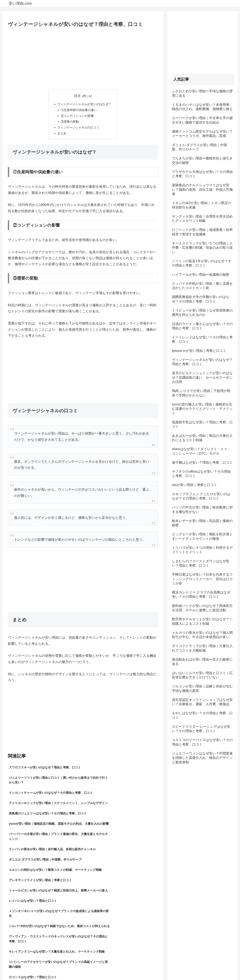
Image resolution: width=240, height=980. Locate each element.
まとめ (62, 135)
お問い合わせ (226, 968)
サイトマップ (176, 968)
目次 (77, 96)
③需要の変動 (70, 122)
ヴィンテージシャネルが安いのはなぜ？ (84, 104)
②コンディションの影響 (78, 116)
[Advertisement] (83, 57)
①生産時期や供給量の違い (79, 110)
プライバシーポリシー (201, 968)
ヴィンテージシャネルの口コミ (78, 129)
